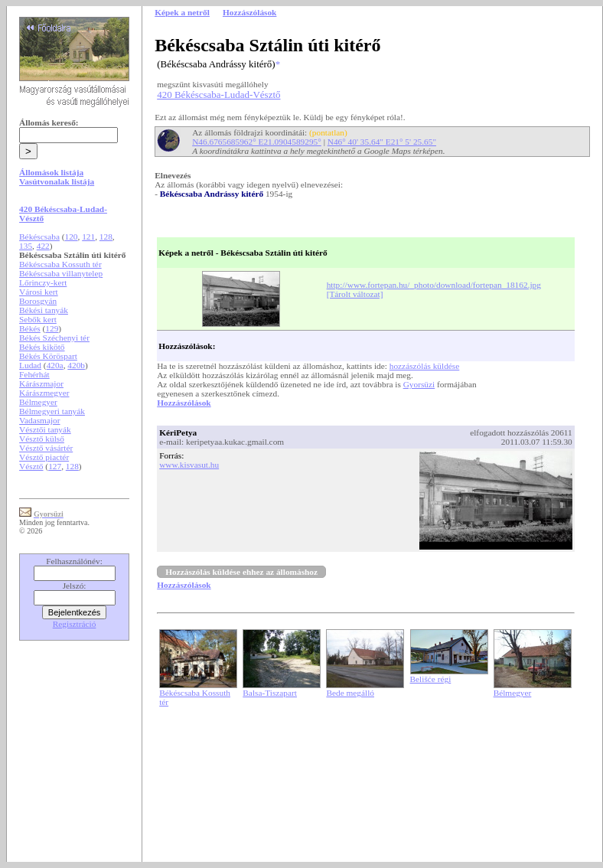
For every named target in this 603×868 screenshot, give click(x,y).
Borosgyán (38, 301)
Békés (30, 328)
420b (76, 365)
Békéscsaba (39, 237)
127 (55, 466)
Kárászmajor (41, 383)
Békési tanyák (44, 310)
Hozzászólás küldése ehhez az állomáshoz (241, 572)
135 (26, 246)
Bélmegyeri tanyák (52, 411)
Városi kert (39, 292)
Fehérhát (34, 374)
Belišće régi (431, 679)
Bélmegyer (38, 402)
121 (88, 237)
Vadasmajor (39, 420)
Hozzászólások (184, 403)
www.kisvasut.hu (189, 465)
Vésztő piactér (44, 457)
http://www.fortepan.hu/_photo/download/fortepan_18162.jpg (434, 285)
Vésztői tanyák (45, 429)
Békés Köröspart (48, 356)
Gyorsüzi (419, 384)
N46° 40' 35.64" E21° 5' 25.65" (382, 142)
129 (52, 328)
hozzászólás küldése (425, 366)
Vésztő (31, 466)
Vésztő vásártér (46, 448)
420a (55, 365)
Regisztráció (75, 624)
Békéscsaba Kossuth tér (60, 264)
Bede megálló (350, 693)
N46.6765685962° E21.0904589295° (257, 142)
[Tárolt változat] (355, 294)
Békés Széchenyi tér (54, 338)
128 (106, 237)
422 (43, 246)
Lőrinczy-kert (43, 282)
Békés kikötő (42, 347)
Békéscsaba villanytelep (61, 273)
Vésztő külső (42, 439)
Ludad (30, 365)
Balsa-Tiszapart (270, 693)
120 (72, 237)
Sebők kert (38, 319)
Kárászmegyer (44, 393)
